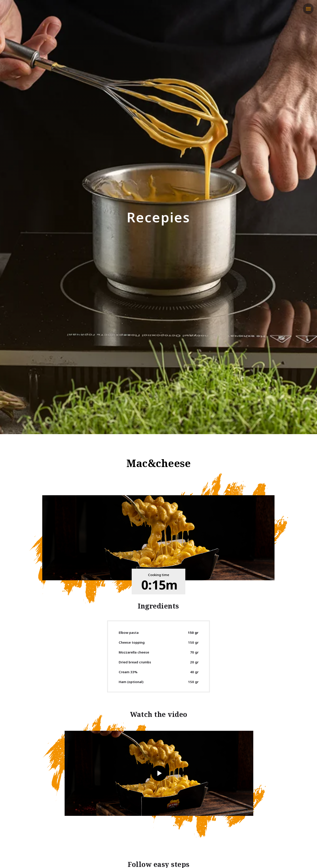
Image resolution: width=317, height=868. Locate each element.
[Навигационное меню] (308, 9)
